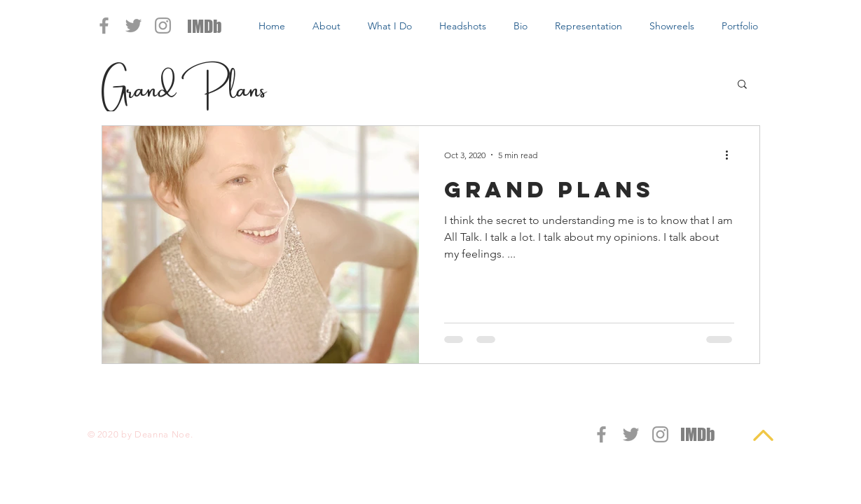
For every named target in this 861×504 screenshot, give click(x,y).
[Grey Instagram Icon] (163, 26)
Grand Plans (184, 84)
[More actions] (732, 155)
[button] (742, 85)
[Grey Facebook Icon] (104, 26)
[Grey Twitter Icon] (133, 26)
